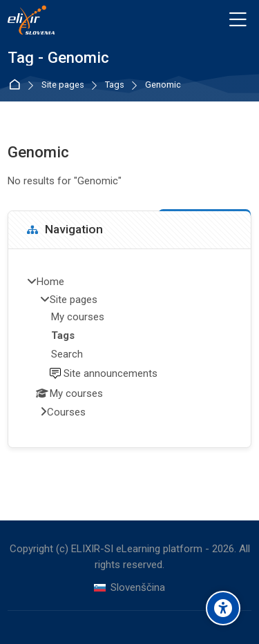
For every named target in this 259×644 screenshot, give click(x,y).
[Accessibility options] (223, 608)
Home (17, 85)
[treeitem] (129, 348)
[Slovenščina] (129, 588)
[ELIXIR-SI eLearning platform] (31, 20)
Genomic (163, 85)
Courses (66, 412)
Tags (115, 85)
